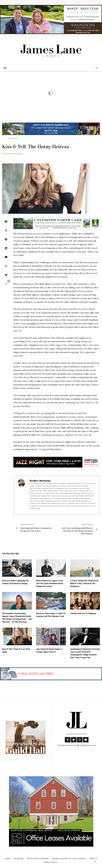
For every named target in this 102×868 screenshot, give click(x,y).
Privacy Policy (51, 862)
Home (7, 858)
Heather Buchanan (13, 154)
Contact (93, 858)
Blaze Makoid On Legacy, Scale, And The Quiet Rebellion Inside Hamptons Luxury (50, 583)
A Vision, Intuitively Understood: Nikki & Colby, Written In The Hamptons (84, 583)
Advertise (19, 858)
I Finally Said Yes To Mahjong (83, 613)
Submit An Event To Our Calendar (69, 858)
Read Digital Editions (38, 858)
